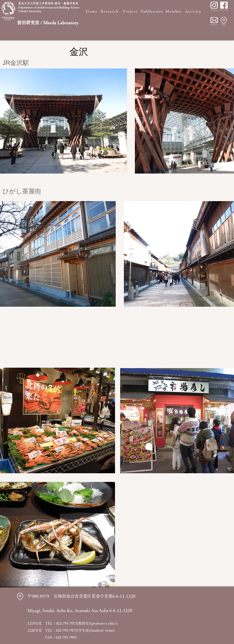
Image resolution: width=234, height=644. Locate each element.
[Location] (224, 20)
